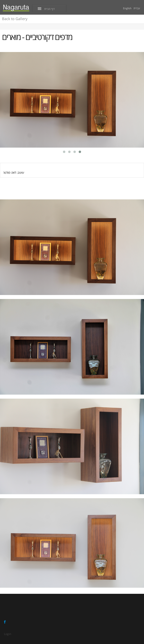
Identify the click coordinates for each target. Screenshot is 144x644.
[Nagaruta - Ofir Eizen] (16, 8)
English (127, 8)
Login (8, 634)
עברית (137, 8)
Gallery (15, 19)
